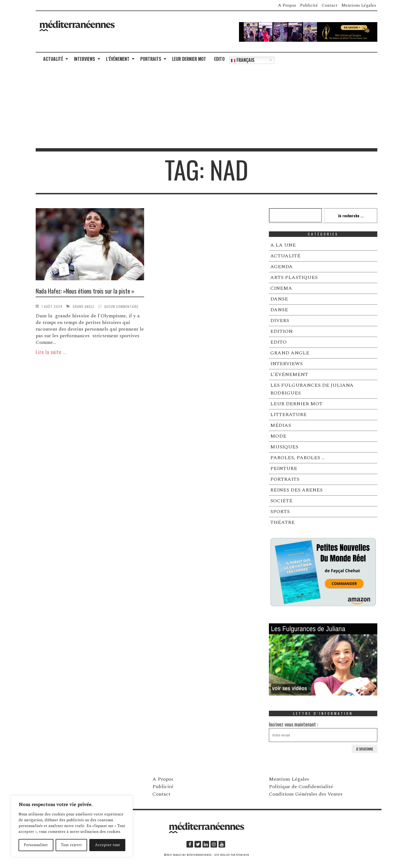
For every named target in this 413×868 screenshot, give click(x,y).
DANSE (279, 299)
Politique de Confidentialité (301, 787)
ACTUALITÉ (53, 59)
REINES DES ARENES (296, 490)
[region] (72, 826)
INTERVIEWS (85, 59)
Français (243, 60)
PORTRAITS (151, 59)
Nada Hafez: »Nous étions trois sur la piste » (85, 291)
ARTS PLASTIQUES (294, 277)
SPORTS (280, 512)
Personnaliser (36, 845)
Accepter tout (107, 845)
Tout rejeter (71, 845)
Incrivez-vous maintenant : (323, 731)
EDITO (219, 59)
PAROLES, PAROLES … (298, 458)
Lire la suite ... (51, 352)
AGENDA (281, 267)
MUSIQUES (284, 447)
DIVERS (280, 321)
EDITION (281, 331)
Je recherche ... (351, 215)
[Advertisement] (207, 107)
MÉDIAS (281, 425)
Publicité (309, 5)
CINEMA (281, 288)
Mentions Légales (359, 5)
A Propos (287, 5)
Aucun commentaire (121, 306)
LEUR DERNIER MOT (189, 59)
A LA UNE (283, 245)
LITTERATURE (288, 415)
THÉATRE (282, 522)
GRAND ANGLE (84, 306)
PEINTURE (284, 468)
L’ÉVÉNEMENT (118, 59)
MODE (278, 436)
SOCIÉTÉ (281, 501)
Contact (330, 5)
